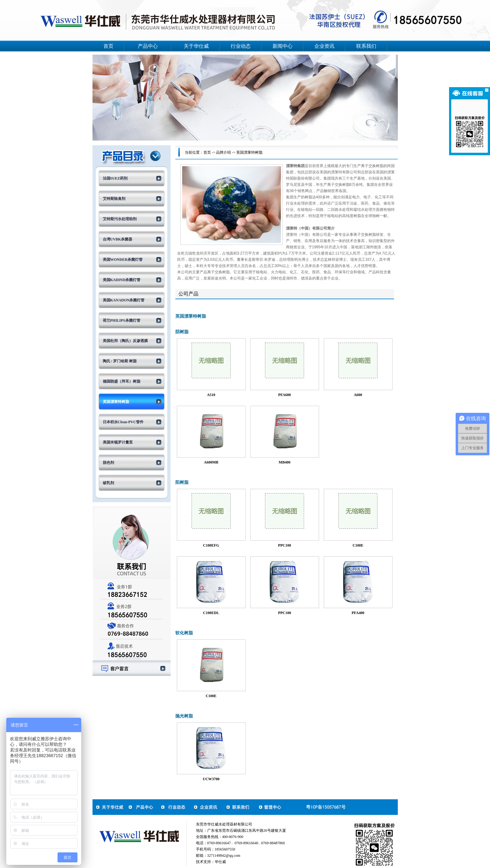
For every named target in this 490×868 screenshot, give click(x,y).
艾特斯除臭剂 (114, 199)
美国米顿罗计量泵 (118, 442)
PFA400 (358, 613)
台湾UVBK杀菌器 (118, 239)
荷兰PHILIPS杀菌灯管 (122, 320)
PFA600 (284, 395)
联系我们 (366, 46)
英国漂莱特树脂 (116, 402)
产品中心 (148, 46)
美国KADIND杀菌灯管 (122, 280)
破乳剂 (108, 483)
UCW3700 (211, 779)
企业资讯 (324, 46)
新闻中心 (282, 46)
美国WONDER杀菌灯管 (123, 260)
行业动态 (241, 46)
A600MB (211, 462)
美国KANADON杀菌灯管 (124, 300)
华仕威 (220, 862)
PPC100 (285, 545)
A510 (211, 395)
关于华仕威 (196, 46)
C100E (358, 545)
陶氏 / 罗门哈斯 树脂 (120, 361)
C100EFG (211, 545)
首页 (108, 46)
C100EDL (211, 613)
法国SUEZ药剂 (115, 178)
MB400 (285, 462)
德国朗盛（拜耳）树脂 (122, 381)
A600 (358, 395)
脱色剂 (108, 463)
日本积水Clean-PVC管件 (123, 422)
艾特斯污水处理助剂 (120, 219)
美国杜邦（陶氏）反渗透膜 (125, 341)
